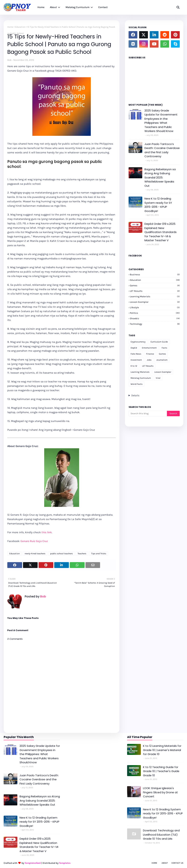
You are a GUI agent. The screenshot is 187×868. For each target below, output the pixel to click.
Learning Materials (155, 296)
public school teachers (61, 554)
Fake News (136, 354)
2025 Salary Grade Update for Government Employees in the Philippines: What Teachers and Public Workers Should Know (161, 121)
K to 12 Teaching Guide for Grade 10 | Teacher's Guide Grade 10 (161, 771)
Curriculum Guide (159, 342)
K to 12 (134, 366)
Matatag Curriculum (141, 378)
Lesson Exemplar (155, 302)
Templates (65, 863)
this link (47, 532)
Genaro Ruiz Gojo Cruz (34, 541)
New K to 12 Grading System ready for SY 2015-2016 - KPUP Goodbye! (158, 205)
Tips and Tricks (99, 554)
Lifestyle (155, 307)
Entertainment (149, 348)
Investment (136, 360)
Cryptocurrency (138, 342)
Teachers (82, 554)
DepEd (134, 348)
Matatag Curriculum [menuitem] (78, 7)
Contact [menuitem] (103, 7)
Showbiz (155, 318)
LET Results (155, 291)
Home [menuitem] (41, 7)
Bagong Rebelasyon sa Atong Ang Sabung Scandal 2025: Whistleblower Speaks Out (160, 177)
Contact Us (177, 863)
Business (155, 274)
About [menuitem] (53, 7)
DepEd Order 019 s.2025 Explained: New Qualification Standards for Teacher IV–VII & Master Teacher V (161, 232)
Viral (158, 378)
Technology (155, 324)
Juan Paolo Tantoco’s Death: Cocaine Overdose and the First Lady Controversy (162, 150)
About (165, 863)
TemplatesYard (33, 863)
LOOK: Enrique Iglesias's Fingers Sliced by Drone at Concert (160, 792)
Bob (9, 60)
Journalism (162, 360)
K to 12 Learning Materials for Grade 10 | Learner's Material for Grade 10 (162, 750)
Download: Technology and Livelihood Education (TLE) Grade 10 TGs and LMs (161, 835)
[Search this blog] (148, 413)
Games (155, 285)
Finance (150, 354)
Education (20, 27)
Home (10, 27)
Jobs (149, 360)
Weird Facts (137, 384)
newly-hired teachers (35, 554)
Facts (164, 348)
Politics (155, 313)
